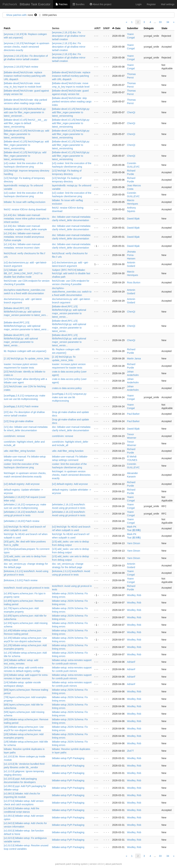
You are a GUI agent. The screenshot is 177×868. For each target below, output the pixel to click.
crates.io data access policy (67, 388)
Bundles (78, 4)
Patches (62, 4)
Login (139, 4)
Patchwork (10, 4)
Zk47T (131, 751)
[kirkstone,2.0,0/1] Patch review (21, 580)
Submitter (133, 28)
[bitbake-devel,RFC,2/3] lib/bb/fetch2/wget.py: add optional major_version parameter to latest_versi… (26, 326)
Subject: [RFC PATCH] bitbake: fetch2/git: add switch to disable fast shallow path (71, 273)
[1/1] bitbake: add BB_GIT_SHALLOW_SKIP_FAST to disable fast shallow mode (23, 273)
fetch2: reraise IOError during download (25, 209)
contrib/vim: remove (14, 436)
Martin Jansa (134, 359)
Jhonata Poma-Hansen (131, 255)
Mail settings (168, 4)
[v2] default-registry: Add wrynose (22, 484)
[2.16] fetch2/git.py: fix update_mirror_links (27, 359)
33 (160, 22)
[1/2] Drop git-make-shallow (18, 421)
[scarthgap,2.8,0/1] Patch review (21, 406)
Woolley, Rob (134, 595)
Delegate (149, 28)
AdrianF (131, 662)
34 (168, 22)
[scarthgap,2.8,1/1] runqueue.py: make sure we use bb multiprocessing (69, 397)
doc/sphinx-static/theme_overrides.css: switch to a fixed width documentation (72, 292)
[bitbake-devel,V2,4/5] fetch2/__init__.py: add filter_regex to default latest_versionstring (26, 123)
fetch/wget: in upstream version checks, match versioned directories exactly (71, 475)
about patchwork (114, 864)
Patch (7, 28)
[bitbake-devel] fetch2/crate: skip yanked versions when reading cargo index (72, 102)
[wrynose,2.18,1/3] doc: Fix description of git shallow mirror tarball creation (69, 36)
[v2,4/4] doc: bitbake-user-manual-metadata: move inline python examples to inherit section (26, 219)
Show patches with (16, 15)
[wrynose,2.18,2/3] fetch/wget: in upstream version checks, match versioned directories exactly (27, 47)
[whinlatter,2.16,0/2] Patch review (22, 521)
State (164, 28)
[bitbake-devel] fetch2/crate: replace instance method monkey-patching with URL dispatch (25, 76)
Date (118, 28)
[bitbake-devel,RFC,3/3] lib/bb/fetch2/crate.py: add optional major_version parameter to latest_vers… (26, 312)
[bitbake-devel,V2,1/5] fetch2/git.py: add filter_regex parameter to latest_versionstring (71, 112)
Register (151, 4)
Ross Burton (134, 282)
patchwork (60, 864)
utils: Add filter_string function (20, 451)
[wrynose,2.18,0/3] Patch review (21, 67)
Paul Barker (133, 414)
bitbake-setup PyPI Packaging (68, 758)
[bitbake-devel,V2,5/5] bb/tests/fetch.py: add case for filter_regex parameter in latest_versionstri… (25, 112)
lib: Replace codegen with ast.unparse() (25, 351)
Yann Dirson (134, 543)
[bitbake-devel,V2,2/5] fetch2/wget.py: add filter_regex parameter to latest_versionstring (26, 145)
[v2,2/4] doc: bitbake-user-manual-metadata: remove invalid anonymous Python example (24, 237)
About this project (101, 4)
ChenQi (131, 112)
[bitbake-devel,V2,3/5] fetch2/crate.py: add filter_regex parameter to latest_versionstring (26, 134)
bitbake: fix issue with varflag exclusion (25, 202)
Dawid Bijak (133, 219)
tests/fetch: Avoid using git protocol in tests (27, 588)
